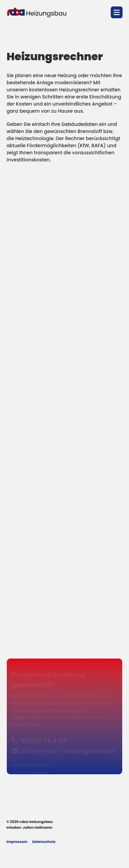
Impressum (17, 842)
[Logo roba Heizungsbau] (37, 12)
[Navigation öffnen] (117, 12)
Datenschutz (44, 842)
